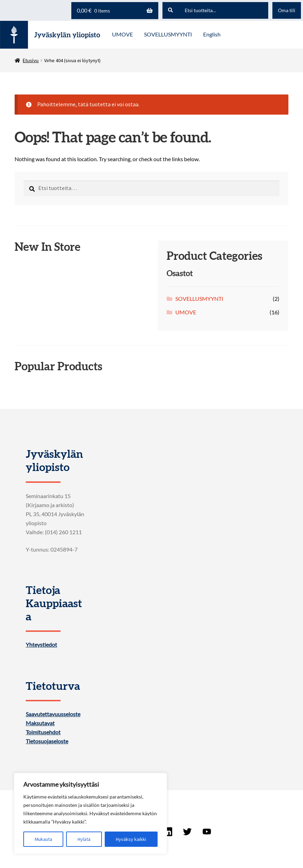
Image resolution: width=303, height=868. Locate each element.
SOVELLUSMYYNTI (199, 299)
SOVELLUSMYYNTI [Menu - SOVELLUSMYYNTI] (168, 34)
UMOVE (186, 312)
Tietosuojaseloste (47, 741)
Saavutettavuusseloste (53, 714)
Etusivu (31, 60)
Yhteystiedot (41, 645)
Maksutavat (40, 723)
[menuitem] (212, 35)
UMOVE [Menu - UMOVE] (122, 34)
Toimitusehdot (43, 732)
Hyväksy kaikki (131, 839)
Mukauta (43, 839)
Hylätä (84, 839)
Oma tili (287, 10)
